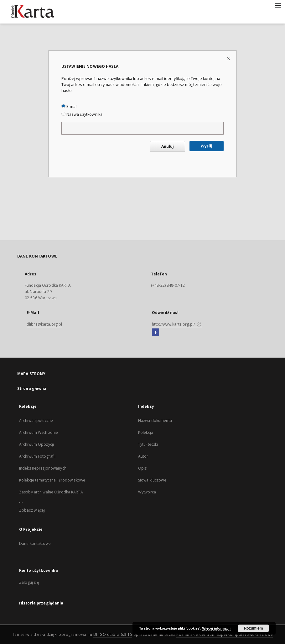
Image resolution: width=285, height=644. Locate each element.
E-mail (69, 106)
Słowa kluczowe (152, 480)
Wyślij (207, 146)
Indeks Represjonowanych (43, 468)
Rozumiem (254, 628)
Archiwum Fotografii (37, 456)
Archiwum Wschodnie (39, 432)
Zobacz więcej (32, 510)
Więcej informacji (216, 628)
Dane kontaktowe (35, 543)
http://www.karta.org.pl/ (177, 324)
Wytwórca (147, 492)
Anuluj (168, 146)
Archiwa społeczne (36, 420)
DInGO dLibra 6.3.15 (113, 634)
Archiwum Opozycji (36, 444)
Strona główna (32, 389)
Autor (143, 456)
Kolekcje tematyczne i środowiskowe (52, 480)
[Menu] (278, 5)
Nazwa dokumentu (155, 420)
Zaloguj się (29, 582)
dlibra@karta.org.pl (44, 324)
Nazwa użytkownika (82, 114)
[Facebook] (155, 333)
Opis (142, 468)
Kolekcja (146, 432)
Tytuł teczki (148, 444)
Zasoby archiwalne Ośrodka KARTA (51, 492)
